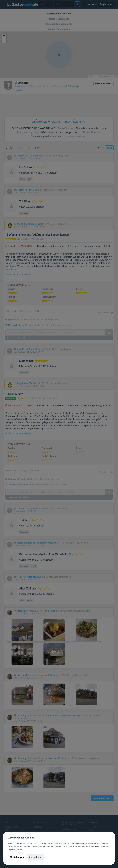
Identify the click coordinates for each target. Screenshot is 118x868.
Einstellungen (17, 857)
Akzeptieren (35, 857)
